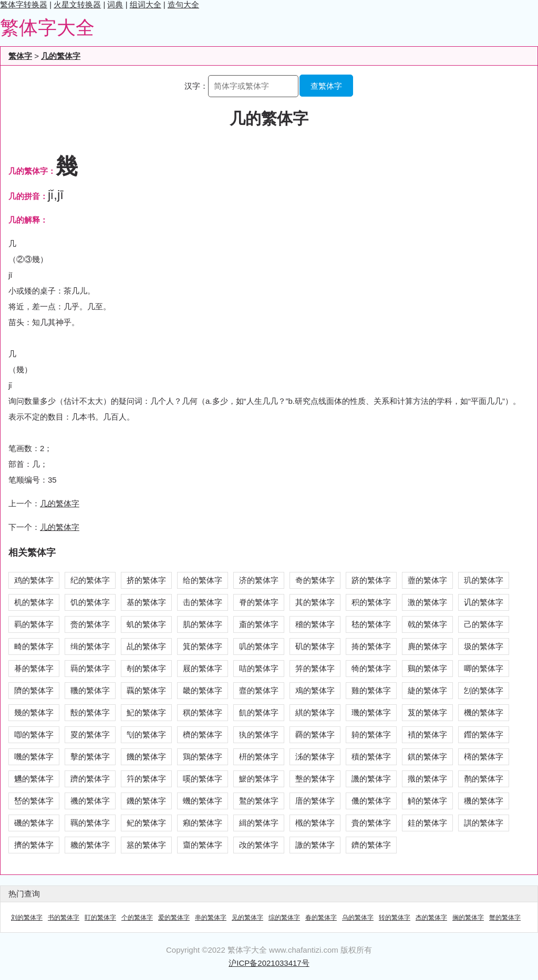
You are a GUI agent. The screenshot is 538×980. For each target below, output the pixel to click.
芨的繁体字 (427, 712)
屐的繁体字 (203, 668)
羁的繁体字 (34, 624)
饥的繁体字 (90, 602)
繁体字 (20, 56)
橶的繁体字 (315, 823)
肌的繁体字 (203, 624)
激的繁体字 (427, 602)
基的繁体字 (146, 602)
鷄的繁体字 (427, 668)
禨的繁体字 (90, 801)
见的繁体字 (247, 918)
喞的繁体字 (34, 734)
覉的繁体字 (315, 734)
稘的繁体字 (203, 712)
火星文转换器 (77, 4)
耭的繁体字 (90, 845)
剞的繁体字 (146, 668)
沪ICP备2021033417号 (269, 963)
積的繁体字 (371, 757)
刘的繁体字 (27, 918)
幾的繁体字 (34, 712)
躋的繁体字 (90, 779)
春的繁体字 (321, 918)
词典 (115, 4)
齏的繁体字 (203, 845)
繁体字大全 (47, 28)
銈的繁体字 (427, 823)
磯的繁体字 (34, 823)
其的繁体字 (315, 602)
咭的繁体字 (259, 668)
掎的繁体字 (371, 646)
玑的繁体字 (484, 580)
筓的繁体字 (146, 779)
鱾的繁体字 (146, 823)
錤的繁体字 (427, 757)
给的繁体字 (203, 580)
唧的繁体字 (484, 668)
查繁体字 (326, 86)
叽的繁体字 (259, 646)
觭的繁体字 (427, 801)
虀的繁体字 (427, 580)
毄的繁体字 (90, 712)
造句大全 (183, 4)
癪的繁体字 (203, 823)
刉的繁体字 (484, 690)
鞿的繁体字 (90, 690)
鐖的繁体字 (146, 801)
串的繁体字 (211, 918)
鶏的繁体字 (203, 757)
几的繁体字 (61, 56)
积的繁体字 (371, 602)
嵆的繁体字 (34, 801)
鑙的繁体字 (484, 734)
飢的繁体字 (259, 712)
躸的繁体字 (371, 734)
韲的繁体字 (259, 690)
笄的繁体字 (315, 668)
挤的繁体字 (146, 580)
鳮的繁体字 (315, 690)
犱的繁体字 (259, 734)
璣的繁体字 (371, 712)
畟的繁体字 (90, 734)
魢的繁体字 (146, 712)
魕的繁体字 (34, 779)
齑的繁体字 (259, 624)
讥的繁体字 (484, 602)
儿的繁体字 (60, 527)
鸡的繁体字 (34, 580)
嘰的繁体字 (34, 757)
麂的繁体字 (427, 646)
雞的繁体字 (371, 690)
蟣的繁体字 (203, 801)
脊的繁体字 (259, 602)
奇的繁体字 (315, 580)
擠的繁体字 (34, 845)
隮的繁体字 (34, 690)
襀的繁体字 (427, 734)
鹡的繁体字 (484, 779)
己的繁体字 (484, 624)
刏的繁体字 (146, 734)
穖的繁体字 (484, 801)
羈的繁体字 (90, 823)
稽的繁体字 (315, 624)
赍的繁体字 (90, 624)
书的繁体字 (64, 918)
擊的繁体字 (90, 757)
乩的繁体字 (146, 646)
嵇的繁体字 (371, 624)
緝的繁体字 (259, 823)
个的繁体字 (137, 918)
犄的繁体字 (371, 668)
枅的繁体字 (259, 757)
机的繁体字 (34, 602)
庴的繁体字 (315, 801)
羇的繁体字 (90, 668)
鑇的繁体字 (371, 845)
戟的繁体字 (427, 624)
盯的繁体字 (100, 918)
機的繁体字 (484, 712)
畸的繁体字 (34, 646)
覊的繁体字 (146, 690)
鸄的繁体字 (259, 801)
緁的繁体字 (427, 690)
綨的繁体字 (315, 712)
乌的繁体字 (358, 918)
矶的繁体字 (315, 646)
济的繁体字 (259, 580)
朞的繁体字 (34, 668)
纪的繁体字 (90, 580)
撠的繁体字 (427, 779)
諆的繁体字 (484, 823)
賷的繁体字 (371, 823)
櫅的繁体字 (203, 734)
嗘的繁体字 (203, 779)
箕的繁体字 (203, 646)
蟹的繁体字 (505, 918)
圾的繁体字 (484, 646)
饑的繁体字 (146, 757)
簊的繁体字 (146, 845)
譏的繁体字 (371, 779)
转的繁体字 (395, 918)
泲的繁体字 (315, 757)
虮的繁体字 (146, 624)
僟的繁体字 (371, 801)
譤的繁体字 (315, 845)
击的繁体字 (203, 602)
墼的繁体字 (315, 779)
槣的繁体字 (484, 757)
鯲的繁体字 (259, 779)
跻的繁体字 (371, 580)
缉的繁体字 (90, 646)
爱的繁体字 (174, 918)
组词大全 (146, 4)
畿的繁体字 (203, 690)
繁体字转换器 (24, 4)
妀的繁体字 (259, 845)
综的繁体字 (284, 918)
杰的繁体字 (431, 918)
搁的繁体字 (468, 918)
